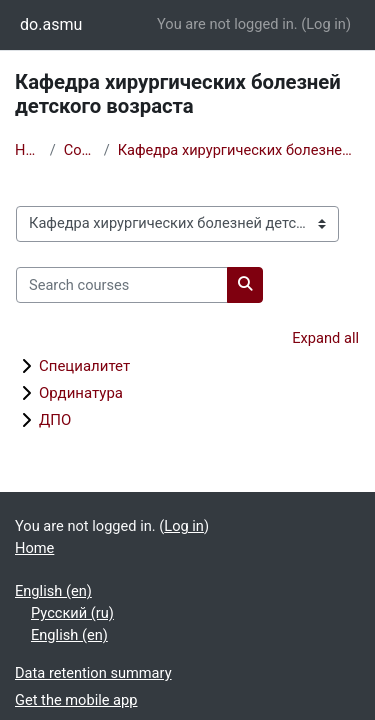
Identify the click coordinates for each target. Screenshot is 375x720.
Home (28, 150)
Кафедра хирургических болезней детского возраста (239, 150)
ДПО (55, 420)
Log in (326, 24)
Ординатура (81, 393)
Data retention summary (93, 673)
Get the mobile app (76, 700)
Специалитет (84, 366)
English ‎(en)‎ (53, 591)
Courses (80, 150)
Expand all (325, 338)
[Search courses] (122, 285)
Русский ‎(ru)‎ (72, 613)
